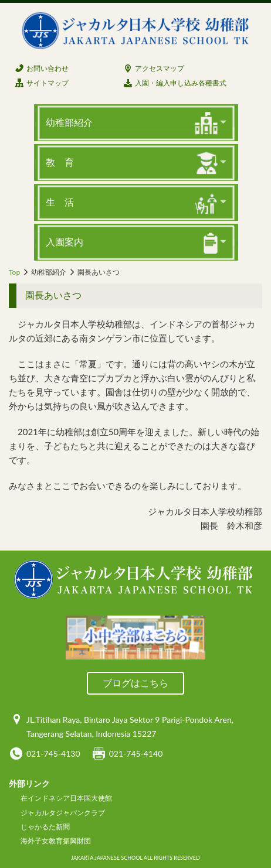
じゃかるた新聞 (45, 827)
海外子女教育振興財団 (56, 841)
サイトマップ (48, 83)
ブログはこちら (135, 683)
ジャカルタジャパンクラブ (63, 813)
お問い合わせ (48, 68)
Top (14, 272)
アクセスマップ (160, 68)
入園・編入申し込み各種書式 (181, 83)
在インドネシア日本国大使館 (66, 798)
